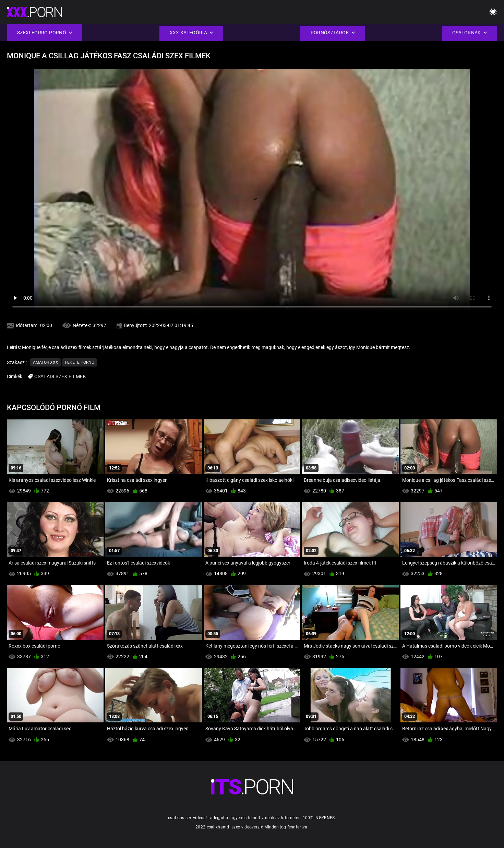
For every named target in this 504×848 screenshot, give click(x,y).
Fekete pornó (80, 362)
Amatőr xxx (46, 362)
